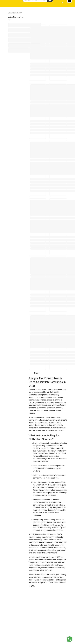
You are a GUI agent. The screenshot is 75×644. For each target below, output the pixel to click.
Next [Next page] (37, 373)
